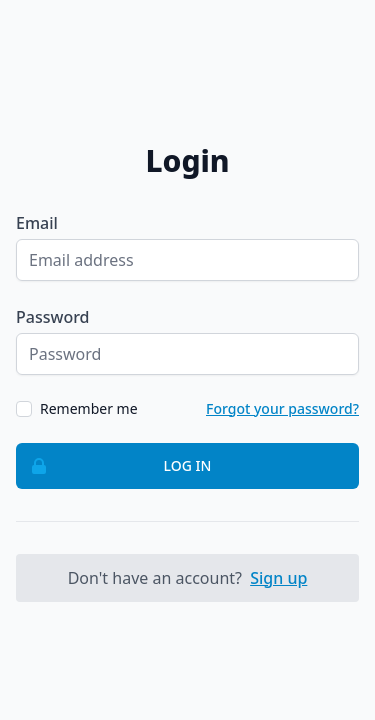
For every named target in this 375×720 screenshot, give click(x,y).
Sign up (278, 578)
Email (37, 223)
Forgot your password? (282, 408)
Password (53, 317)
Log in (114, 466)
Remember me (89, 408)
